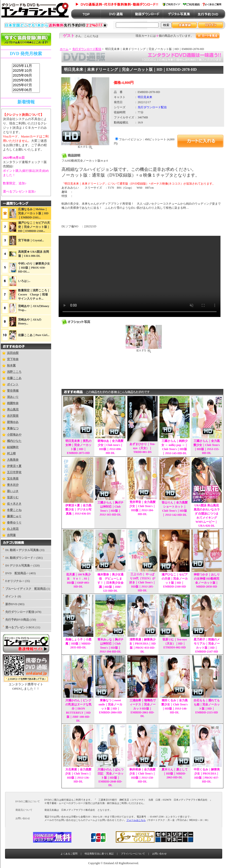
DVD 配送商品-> (17, 573)
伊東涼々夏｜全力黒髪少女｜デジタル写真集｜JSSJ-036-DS (78, 509)
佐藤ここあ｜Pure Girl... (34, 335)
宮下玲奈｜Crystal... (31, 240)
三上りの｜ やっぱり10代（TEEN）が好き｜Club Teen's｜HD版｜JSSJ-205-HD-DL (142, 582)
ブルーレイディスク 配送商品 (26, 589)
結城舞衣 (13, 447)
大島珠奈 (13, 460)
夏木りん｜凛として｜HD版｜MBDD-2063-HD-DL (175, 773)
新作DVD (11, 604)
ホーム (64, 49)
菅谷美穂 (13, 391)
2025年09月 (26, 76)
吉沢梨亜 (13, 416)
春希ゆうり (14, 523)
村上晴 (11, 453)
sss (26, 78)
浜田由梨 (13, 353)
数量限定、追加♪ (15, 183)
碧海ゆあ (13, 422)
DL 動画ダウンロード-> (21, 558)
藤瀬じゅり (14, 516)
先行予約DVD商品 (17, 620)
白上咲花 (13, 529)
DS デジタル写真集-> (19, 566)
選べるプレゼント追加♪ (19, 191)
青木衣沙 (13, 485)
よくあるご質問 (69, 854)
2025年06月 (26, 90)
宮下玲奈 (13, 359)
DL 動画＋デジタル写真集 (22, 550)
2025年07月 (26, 85)
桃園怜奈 (13, 403)
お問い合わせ (159, 854)
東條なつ (13, 428)
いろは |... (24, 281)
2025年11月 (26, 66)
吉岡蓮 (11, 535)
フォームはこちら (136, 820)
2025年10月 (26, 71)
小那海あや (14, 435)
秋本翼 (11, 366)
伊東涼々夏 (14, 466)
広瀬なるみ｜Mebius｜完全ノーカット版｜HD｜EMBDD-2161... (33, 213)
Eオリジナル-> (15, 581)
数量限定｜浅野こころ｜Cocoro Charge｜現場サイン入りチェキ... (34, 294)
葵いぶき (13, 491)
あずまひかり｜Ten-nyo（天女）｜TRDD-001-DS (142, 448)
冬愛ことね (14, 510)
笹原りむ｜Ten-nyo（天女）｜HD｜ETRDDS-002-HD (175, 643)
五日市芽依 (14, 472)
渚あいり (13, 397)
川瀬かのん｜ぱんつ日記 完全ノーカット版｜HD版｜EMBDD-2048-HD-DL (110, 777)
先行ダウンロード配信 (87, 49)
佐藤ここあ (14, 378)
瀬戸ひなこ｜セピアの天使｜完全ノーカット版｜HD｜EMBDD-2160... (34, 227)
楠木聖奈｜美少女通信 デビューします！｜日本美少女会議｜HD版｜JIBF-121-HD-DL (110, 583)
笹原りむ (13, 497)
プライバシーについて (133, 854)
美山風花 (13, 409)
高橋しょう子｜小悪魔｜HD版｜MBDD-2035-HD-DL (78, 643)
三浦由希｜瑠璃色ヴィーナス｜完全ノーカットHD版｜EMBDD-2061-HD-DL (143, 708)
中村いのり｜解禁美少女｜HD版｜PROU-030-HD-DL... (34, 268)
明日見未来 (145, 97)
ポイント (13, 384)
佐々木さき (14, 504)
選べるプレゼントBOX (20, 627)
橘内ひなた (14, 441)
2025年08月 (26, 80)
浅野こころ (14, 372)
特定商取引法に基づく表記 (99, 854)
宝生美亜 (13, 479)
